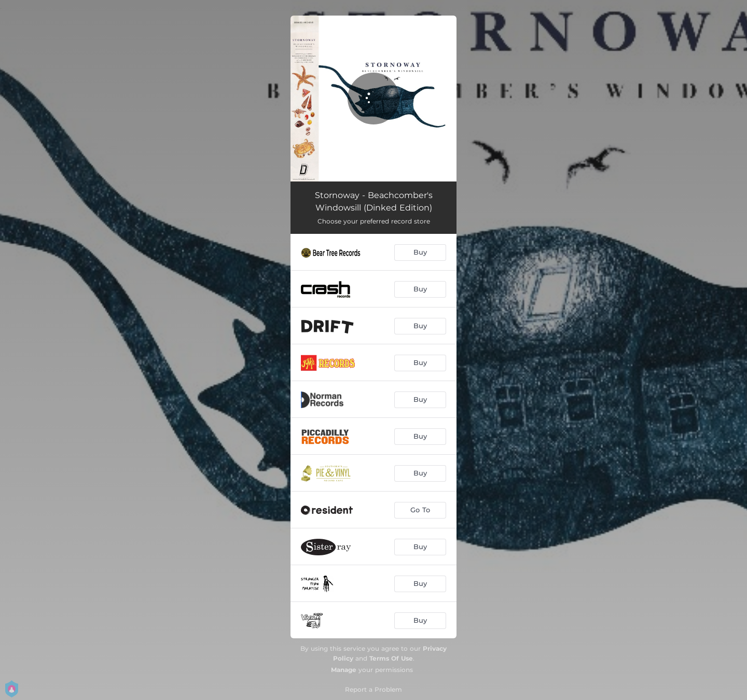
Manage (344, 670)
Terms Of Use (391, 658)
